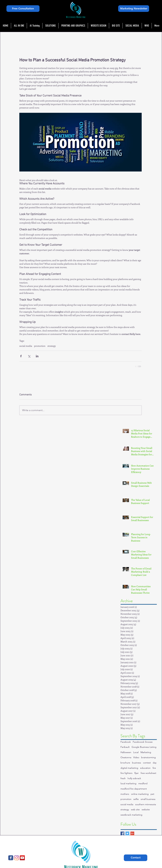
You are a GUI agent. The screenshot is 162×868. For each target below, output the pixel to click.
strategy (52, 346)
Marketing (146, 752)
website (146, 809)
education (145, 768)
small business (148, 799)
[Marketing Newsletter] (134, 9)
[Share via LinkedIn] (37, 356)
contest (147, 763)
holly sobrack (134, 778)
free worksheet (148, 773)
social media (26, 346)
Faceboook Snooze (143, 742)
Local (136, 752)
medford (143, 783)
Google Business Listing (144, 747)
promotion (40, 346)
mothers (125, 794)
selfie (136, 799)
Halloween (126, 752)
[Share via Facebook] (21, 356)
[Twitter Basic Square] (127, 833)
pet (152, 794)
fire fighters (126, 773)
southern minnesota (146, 804)
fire (154, 768)
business (137, 763)
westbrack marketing (131, 815)
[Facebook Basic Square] (122, 833)
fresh (123, 778)
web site (135, 809)
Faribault (125, 747)
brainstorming (148, 757)
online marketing (140, 794)
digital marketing (129, 768)
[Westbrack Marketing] (11, 858)
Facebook (126, 742)
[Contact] (136, 858)
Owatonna (126, 757)
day (155, 763)
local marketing (128, 783)
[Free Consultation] (23, 9)
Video (136, 757)
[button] (50, 26)
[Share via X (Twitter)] (29, 356)
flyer (137, 773)
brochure (125, 763)
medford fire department (134, 789)
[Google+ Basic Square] (132, 833)
